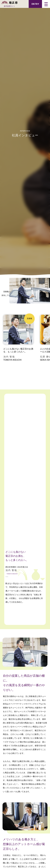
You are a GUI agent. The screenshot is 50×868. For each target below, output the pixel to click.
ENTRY (35, 4)
